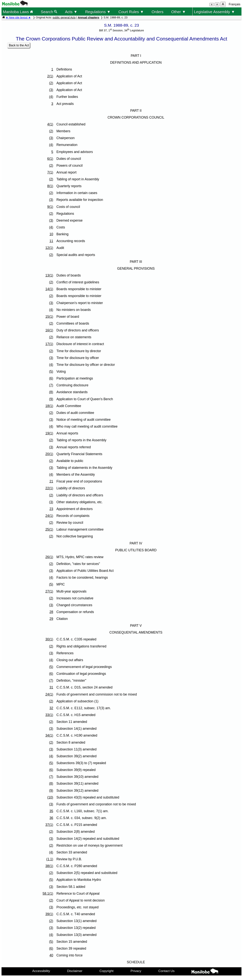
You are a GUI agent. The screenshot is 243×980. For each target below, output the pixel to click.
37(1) (49, 825)
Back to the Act (19, 45)
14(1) (49, 289)
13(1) (49, 275)
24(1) (49, 516)
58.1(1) (48, 894)
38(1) (49, 866)
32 (51, 708)
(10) (50, 797)
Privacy (136, 971)
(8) (51, 392)
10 (51, 234)
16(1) (49, 330)
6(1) (50, 159)
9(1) (50, 207)
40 (51, 955)
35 (51, 811)
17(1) (49, 344)
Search (49, 12)
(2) (51, 83)
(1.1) (50, 859)
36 (51, 818)
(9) (51, 399)
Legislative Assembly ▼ (215, 12)
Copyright (107, 971)
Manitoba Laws (18, 12)
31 (51, 687)
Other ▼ (179, 12)
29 (51, 619)
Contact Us (166, 971)
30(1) (49, 639)
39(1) (49, 914)
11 (51, 241)
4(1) (50, 124)
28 (51, 612)
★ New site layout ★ (18, 17)
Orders (157, 12)
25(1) (49, 529)
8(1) (50, 186)
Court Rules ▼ (131, 12)
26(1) (49, 557)
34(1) (49, 735)
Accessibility (41, 971)
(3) (51, 90)
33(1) (49, 715)
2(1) (50, 76)
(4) (51, 97)
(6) (51, 378)
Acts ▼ (71, 12)
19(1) (49, 433)
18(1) (49, 406)
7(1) (50, 172)
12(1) (49, 248)
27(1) (49, 591)
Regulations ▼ (98, 12)
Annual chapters (89, 17)
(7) (51, 385)
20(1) (49, 454)
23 (51, 509)
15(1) (49, 317)
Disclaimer (75, 971)
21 (51, 481)
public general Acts (64, 17)
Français (235, 4)
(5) (51, 372)
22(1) (49, 488)
